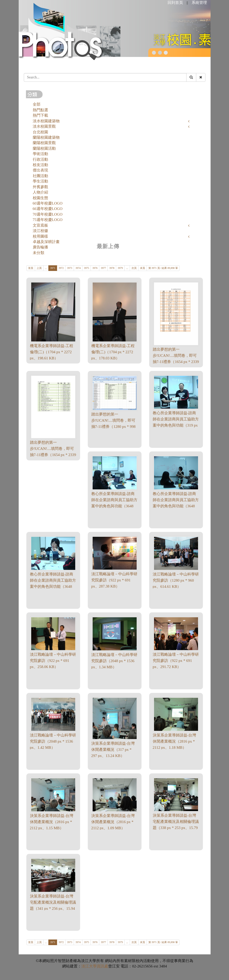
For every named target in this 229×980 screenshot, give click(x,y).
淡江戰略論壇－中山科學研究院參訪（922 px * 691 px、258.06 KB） (53, 661)
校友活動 (40, 165)
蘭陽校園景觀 (44, 143)
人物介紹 (40, 192)
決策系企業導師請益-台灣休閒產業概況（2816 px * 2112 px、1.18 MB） (175, 741)
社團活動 (40, 176)
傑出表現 (40, 170)
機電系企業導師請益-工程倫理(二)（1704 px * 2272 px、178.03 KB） (113, 352)
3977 (103, 268)
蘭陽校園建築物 (46, 137)
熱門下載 (40, 115)
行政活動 (40, 159)
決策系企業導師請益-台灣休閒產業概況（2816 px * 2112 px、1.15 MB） (52, 822)
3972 (61, 268)
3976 (95, 268)
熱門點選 (40, 110)
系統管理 (199, 3)
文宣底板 (40, 225)
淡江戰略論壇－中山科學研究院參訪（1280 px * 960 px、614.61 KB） (176, 580)
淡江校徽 (40, 231)
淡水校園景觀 (44, 126)
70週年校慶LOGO (48, 214)
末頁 (143, 268)
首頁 (31, 268)
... (46, 268)
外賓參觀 (40, 187)
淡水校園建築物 (46, 121)
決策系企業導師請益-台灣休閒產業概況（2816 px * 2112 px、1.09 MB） (113, 822)
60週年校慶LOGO (48, 203)
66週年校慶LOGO (48, 209)
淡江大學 (89, 966)
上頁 (39, 268)
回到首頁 (175, 3)
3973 (70, 268)
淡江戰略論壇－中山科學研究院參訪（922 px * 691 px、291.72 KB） (176, 661)
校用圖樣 (40, 236)
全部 (37, 104)
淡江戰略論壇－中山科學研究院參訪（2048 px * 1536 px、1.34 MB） (114, 661)
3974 (78, 268)
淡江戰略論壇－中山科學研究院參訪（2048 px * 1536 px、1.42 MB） (53, 741)
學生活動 (40, 181)
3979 (120, 268)
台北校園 (40, 132)
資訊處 (102, 966)
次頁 (134, 268)
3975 (86, 268)
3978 (112, 268)
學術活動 (40, 154)
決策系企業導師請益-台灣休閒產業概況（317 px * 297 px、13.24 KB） (113, 750)
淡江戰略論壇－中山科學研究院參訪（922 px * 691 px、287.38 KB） (114, 580)
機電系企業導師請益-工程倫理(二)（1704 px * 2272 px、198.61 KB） (52, 352)
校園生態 (40, 198)
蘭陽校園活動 (44, 148)
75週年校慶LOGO (48, 220)
